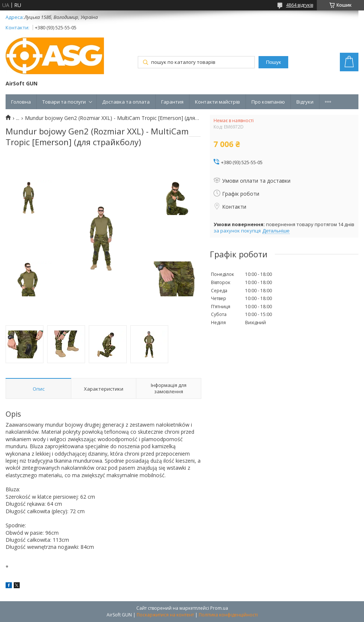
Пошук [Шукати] (273, 62)
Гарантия (172, 102)
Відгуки (305, 102)
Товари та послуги (64, 102)
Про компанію (268, 102)
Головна (21, 102)
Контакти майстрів (217, 102)
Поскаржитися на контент (165, 615)
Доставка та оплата (126, 102)
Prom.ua (219, 608)
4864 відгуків (300, 5)
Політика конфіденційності (228, 615)
